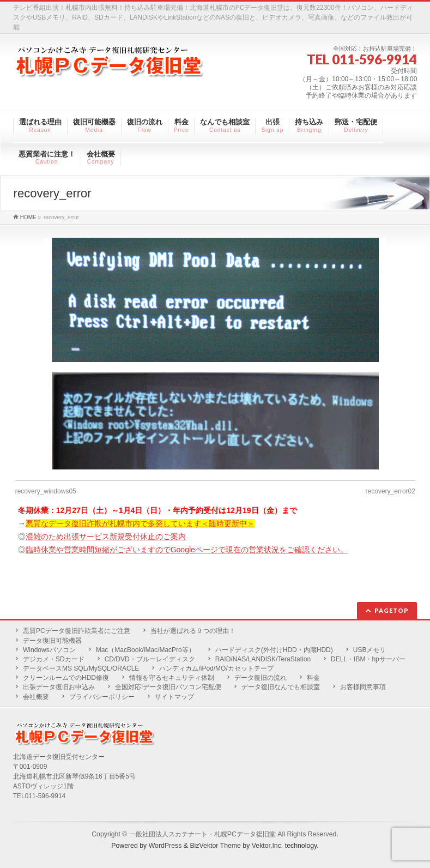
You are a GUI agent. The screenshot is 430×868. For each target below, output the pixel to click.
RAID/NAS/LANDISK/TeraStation (263, 659)
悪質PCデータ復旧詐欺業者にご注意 (77, 631)
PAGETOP (392, 610)
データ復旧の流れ (261, 678)
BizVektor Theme (215, 846)
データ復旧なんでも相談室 (281, 687)
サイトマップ (174, 697)
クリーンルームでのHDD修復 (66, 678)
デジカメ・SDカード (54, 659)
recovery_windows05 (46, 491)
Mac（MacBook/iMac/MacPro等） (146, 650)
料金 (313, 678)
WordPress (165, 846)
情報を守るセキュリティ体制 (172, 678)
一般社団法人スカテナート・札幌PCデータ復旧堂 (202, 834)
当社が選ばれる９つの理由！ (193, 631)
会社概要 (36, 697)
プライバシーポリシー (102, 697)
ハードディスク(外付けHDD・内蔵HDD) (274, 650)
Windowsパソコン (49, 650)
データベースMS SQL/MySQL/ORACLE (81, 668)
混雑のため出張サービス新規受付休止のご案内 (106, 537)
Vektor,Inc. (268, 846)
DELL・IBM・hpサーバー (368, 659)
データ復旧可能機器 (52, 641)
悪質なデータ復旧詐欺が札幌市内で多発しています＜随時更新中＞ (140, 523)
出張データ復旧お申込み (59, 687)
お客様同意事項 (363, 687)
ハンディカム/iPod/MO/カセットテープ (216, 668)
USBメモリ (370, 650)
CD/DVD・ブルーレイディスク (150, 659)
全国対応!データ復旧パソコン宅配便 (168, 687)
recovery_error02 (390, 491)
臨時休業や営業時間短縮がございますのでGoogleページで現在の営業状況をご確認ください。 (187, 550)
